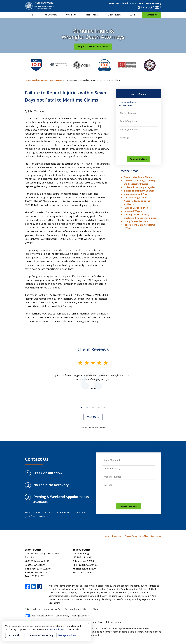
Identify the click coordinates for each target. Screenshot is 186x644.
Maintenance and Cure (135, 194)
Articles (134, 15)
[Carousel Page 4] (99, 407)
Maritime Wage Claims (136, 197)
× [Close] (89, 624)
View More (93, 417)
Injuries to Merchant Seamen (139, 191)
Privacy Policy (131, 536)
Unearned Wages (133, 211)
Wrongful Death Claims (136, 221)
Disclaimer (117, 536)
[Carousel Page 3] (93, 407)
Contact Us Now (138, 159)
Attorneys (71, 15)
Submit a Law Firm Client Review (93, 427)
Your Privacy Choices (39, 616)
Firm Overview (50, 15)
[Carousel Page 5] (105, 407)
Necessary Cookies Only (41, 635)
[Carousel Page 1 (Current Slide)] (81, 407)
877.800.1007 (150, 7)
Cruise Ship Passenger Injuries (139, 187)
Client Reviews (115, 15)
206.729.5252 (41, 572)
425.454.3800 (88, 569)
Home (32, 15)
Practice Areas (92, 15)
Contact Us (152, 15)
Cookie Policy (62, 616)
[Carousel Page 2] (87, 407)
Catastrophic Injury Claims (138, 177)
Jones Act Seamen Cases (52, 80)
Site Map (144, 536)
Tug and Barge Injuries (136, 208)
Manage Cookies (80, 616)
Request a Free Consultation (93, 46)
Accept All (14, 635)
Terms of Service (106, 622)
